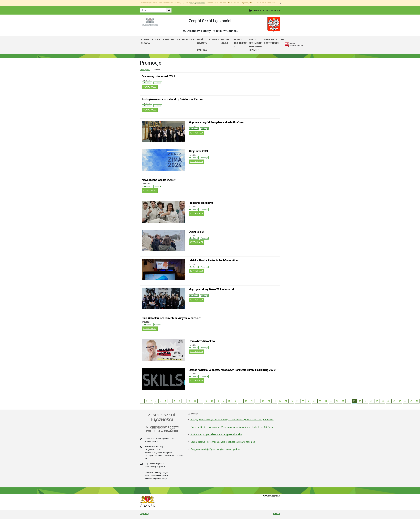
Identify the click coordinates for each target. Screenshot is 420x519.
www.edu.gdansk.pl (272, 496)
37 (343, 401)
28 (292, 401)
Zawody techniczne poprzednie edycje (255, 45)
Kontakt (214, 40)
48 (405, 401)
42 (371, 401)
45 (388, 401)
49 (411, 401)
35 (331, 401)
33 (320, 401)
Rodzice (175, 40)
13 (206, 401)
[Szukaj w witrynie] (169, 10)
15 (218, 401)
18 (235, 401)
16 (223, 401)
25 (275, 401)
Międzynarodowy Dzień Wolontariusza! (211, 289)
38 (349, 401)
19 (240, 401)
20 (246, 401)
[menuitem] (156, 45)
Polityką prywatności (198, 3)
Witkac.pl (277, 514)
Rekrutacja (188, 40)
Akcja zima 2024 (198, 151)
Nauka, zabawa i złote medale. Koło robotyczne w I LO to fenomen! (223, 442)
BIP (282, 40)
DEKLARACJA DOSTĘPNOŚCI (271, 41)
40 (360, 401)
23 (263, 401)
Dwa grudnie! (196, 232)
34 (326, 401)
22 (257, 401)
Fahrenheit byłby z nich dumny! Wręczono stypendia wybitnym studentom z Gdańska (232, 427)
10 (189, 401)
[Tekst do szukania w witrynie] (153, 10)
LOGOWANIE (273, 11)
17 (229, 401)
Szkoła (156, 40)
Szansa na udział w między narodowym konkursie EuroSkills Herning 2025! (232, 370)
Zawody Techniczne (240, 41)
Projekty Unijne (226, 41)
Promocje (158, 83)
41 (366, 401)
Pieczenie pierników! (201, 203)
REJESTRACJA (257, 11)
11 (195, 401)
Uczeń (165, 40)
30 (303, 401)
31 (309, 401)
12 (201, 401)
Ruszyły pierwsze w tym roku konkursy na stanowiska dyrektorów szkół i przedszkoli (232, 420)
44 (383, 401)
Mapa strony (145, 514)
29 (297, 401)
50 (417, 401)
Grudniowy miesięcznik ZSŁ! (158, 76)
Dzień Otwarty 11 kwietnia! (202, 45)
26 (280, 401)
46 (394, 401)
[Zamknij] (281, 3)
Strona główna (145, 41)
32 (314, 401)
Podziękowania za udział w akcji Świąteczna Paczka (172, 99)
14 (212, 401)
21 (252, 401)
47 (400, 401)
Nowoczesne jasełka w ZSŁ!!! (159, 180)
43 (377, 401)
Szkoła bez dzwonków (202, 341)
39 (354, 401)
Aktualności (147, 83)
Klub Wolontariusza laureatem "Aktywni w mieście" (171, 318)
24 (269, 401)
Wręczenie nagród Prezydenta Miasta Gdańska (216, 122)
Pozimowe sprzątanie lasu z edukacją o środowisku (216, 434)
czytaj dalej (150, 87)
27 (286, 401)
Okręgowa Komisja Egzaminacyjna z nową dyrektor (215, 449)
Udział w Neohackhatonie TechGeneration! (213, 260)
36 (337, 401)
